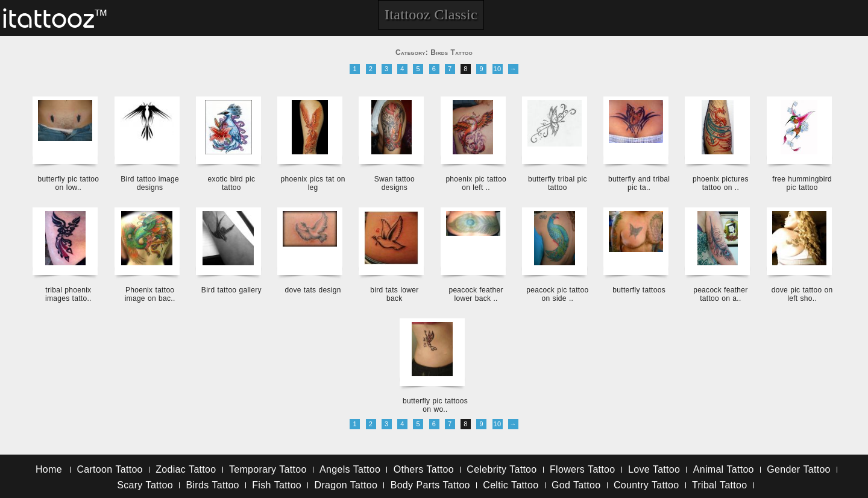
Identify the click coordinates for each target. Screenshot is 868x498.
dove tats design (313, 290)
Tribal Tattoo (720, 485)
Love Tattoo (654, 469)
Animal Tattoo (724, 469)
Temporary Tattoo (268, 469)
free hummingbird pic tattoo (802, 183)
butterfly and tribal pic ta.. (639, 183)
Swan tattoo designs (395, 183)
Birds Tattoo (213, 485)
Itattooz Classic (431, 14)
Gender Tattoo (799, 469)
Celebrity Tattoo (502, 469)
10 (498, 69)
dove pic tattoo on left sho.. (802, 294)
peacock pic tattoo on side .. (557, 294)
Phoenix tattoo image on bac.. (150, 294)
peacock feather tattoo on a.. (720, 294)
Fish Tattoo (277, 485)
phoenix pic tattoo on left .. (476, 183)
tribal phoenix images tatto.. (68, 294)
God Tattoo (576, 485)
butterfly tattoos (639, 290)
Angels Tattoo (350, 469)
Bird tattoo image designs (150, 183)
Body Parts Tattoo (430, 485)
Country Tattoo (646, 485)
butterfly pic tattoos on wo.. (435, 405)
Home (49, 469)
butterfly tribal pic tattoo (558, 183)
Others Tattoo (424, 469)
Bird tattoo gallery (231, 290)
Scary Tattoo (145, 485)
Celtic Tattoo (511, 485)
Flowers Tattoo (582, 469)
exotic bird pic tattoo (231, 183)
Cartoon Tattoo (109, 469)
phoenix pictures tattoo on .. (721, 183)
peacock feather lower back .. (476, 294)
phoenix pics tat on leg (313, 183)
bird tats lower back (394, 294)
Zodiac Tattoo (186, 469)
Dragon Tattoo (346, 485)
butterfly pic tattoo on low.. (69, 183)
